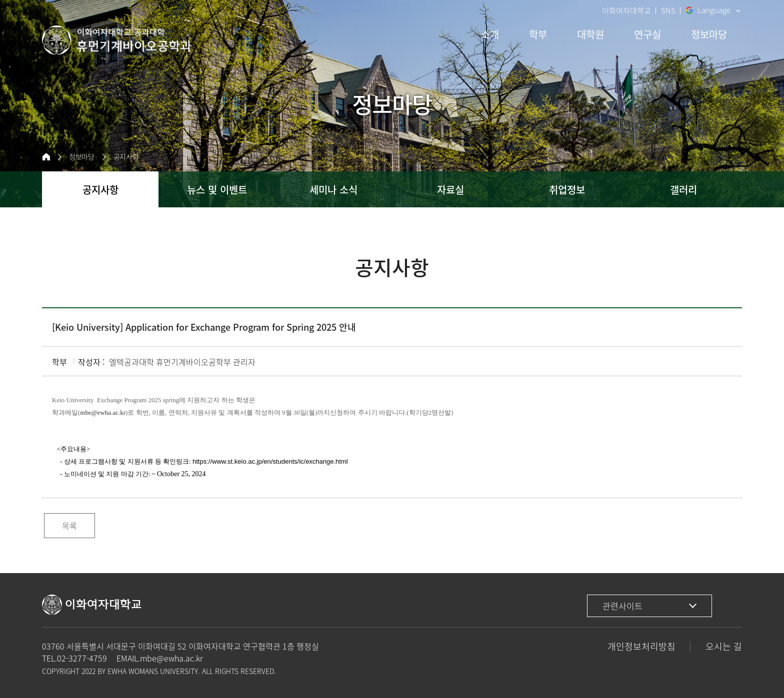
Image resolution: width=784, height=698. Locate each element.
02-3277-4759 (82, 658)
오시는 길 (724, 646)
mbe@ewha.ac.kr (171, 658)
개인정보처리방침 (641, 646)
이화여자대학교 (626, 10)
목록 (69, 526)
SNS (668, 10)
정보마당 (82, 157)
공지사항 (126, 157)
